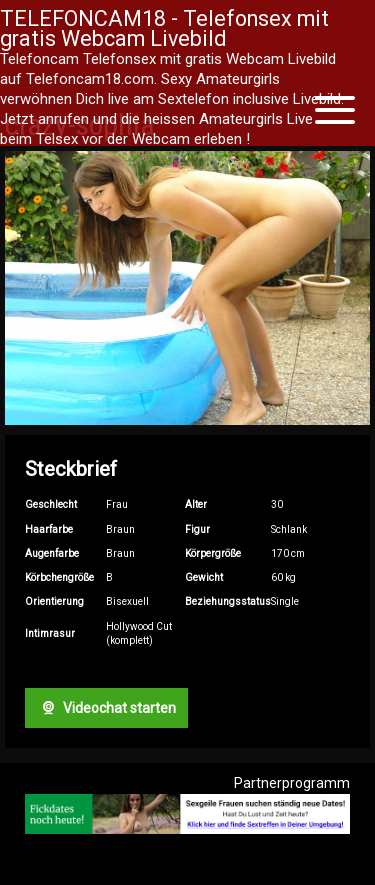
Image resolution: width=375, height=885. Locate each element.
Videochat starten (106, 708)
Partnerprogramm (292, 783)
